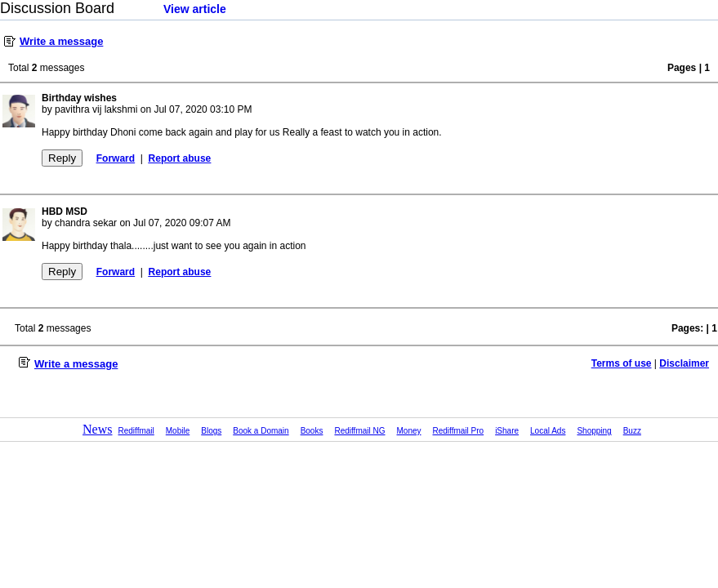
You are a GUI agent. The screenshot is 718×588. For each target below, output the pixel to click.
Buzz (632, 431)
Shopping (594, 431)
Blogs (211, 431)
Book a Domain (261, 431)
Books (312, 431)
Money (409, 431)
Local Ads (548, 431)
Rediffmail (136, 431)
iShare (507, 431)
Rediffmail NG (359, 431)
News (97, 429)
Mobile (178, 431)
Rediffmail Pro (459, 431)
